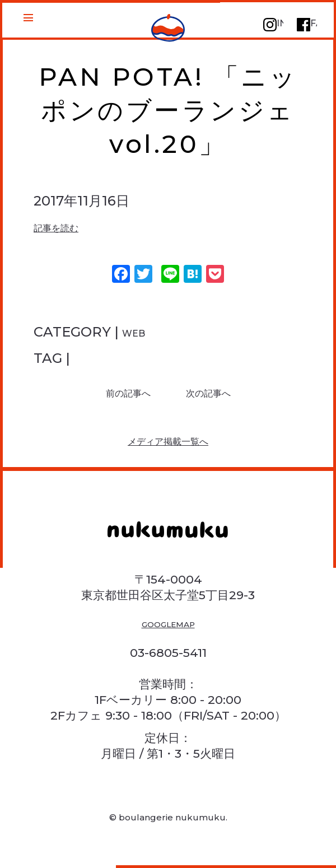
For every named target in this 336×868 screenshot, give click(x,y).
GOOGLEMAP (168, 642)
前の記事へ (116, 397)
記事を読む (68, 227)
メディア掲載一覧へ (168, 452)
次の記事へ (220, 397)
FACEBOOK (306, 30)
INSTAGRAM (272, 30)
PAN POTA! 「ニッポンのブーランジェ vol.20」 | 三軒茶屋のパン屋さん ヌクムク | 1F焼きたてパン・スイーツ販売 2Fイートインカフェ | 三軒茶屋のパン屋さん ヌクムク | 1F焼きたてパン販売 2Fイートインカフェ (168, 30)
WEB (139, 332)
